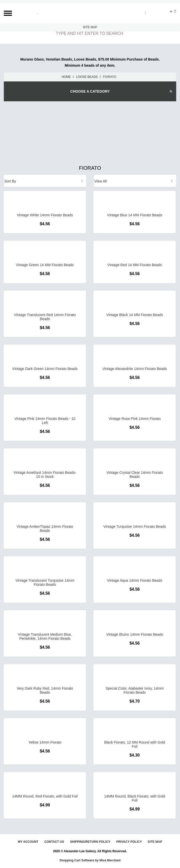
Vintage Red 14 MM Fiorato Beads (135, 265)
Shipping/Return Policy (90, 842)
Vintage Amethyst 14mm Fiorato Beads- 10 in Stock (45, 475)
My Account (28, 842)
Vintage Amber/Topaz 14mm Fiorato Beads (45, 529)
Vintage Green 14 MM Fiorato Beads (45, 265)
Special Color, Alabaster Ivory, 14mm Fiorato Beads (135, 690)
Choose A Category (90, 91)
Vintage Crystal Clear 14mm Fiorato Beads (134, 475)
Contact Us (54, 842)
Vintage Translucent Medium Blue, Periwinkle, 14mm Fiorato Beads (45, 636)
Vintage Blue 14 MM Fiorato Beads (135, 215)
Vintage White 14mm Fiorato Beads (45, 215)
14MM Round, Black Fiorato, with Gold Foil (135, 798)
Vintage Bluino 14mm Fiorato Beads (135, 634)
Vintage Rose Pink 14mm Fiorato (135, 419)
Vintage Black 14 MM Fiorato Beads (135, 315)
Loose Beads (87, 77)
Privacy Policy (129, 842)
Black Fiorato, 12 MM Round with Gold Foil (135, 744)
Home (66, 77)
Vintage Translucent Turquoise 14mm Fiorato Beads (45, 582)
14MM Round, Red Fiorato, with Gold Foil (45, 796)
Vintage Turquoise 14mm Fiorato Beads (134, 527)
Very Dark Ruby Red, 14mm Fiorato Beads (45, 690)
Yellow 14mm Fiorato (45, 742)
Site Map (90, 27)
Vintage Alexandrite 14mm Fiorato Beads (134, 369)
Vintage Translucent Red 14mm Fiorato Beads (45, 317)
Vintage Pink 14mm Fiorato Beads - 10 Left (45, 421)
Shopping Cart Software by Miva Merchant (90, 860)
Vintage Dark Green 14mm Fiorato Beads (45, 369)
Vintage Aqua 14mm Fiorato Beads (135, 580)
